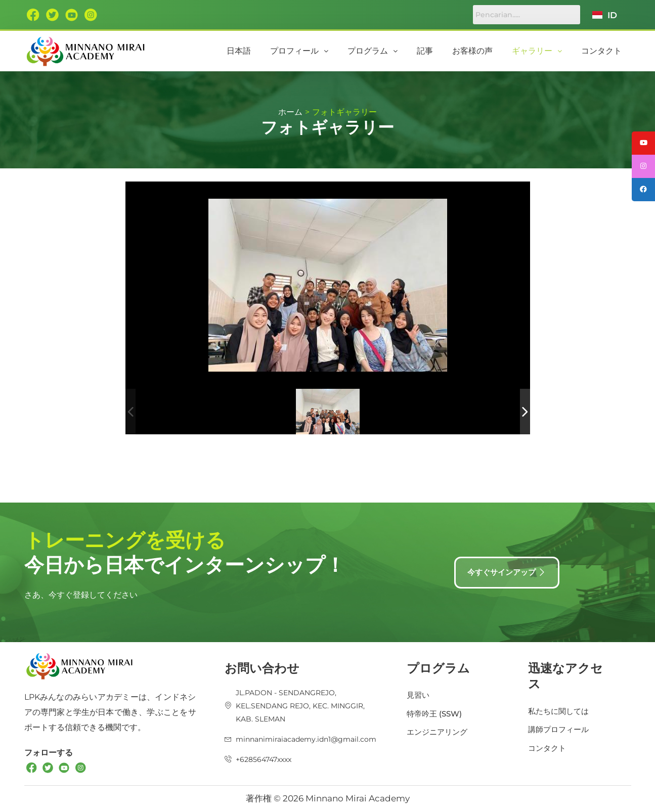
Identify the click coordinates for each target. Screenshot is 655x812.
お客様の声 (490, 51)
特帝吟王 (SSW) (436, 712)
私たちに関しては (560, 709)
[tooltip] (641, 145)
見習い (419, 693)
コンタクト (605, 51)
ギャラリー (548, 51)
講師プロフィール (560, 728)
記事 (450, 51)
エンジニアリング (439, 731)
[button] (338, 51)
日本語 (285, 51)
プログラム (404, 51)
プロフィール (338, 51)
